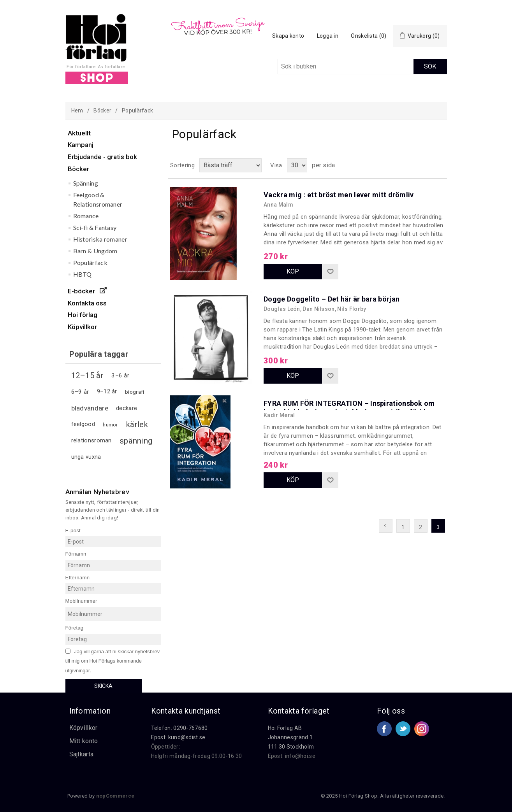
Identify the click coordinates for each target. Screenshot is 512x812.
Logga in (328, 36)
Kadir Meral (279, 415)
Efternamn (78, 577)
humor (111, 424)
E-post (73, 530)
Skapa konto (288, 36)
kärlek (137, 424)
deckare (127, 408)
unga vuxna (86, 457)
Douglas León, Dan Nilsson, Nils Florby (315, 309)
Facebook (384, 729)
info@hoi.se (300, 756)
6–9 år (80, 392)
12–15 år (87, 375)
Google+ (422, 729)
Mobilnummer (81, 601)
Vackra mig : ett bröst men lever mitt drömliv (339, 195)
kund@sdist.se (187, 737)
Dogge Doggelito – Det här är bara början (332, 299)
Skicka (103, 686)
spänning (136, 441)
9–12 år (107, 392)
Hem (77, 110)
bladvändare (90, 408)
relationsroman (91, 441)
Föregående (386, 526)
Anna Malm (278, 205)
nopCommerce (115, 796)
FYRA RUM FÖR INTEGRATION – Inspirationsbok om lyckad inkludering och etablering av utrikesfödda (349, 408)
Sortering (182, 165)
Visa (276, 165)
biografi (135, 392)
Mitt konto (84, 741)
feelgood (83, 424)
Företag (75, 628)
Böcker (102, 110)
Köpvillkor (84, 728)
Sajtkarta (82, 754)
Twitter (403, 729)
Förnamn (76, 554)
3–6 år (120, 375)
